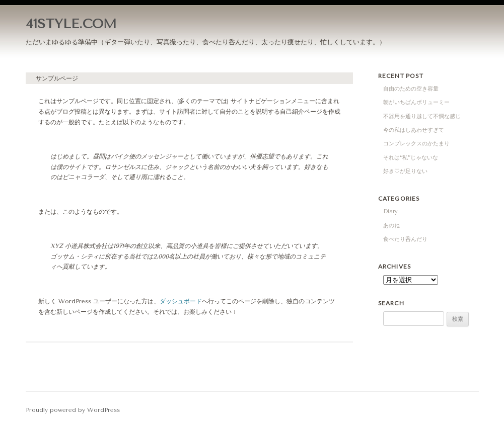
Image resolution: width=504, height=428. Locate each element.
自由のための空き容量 (411, 89)
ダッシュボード (181, 301)
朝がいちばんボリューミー (416, 102)
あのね (391, 226)
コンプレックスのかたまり (416, 144)
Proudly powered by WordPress (73, 410)
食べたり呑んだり (405, 239)
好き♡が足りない (405, 171)
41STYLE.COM (71, 24)
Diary (390, 211)
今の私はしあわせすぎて (414, 130)
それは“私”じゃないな (411, 158)
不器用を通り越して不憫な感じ (422, 116)
